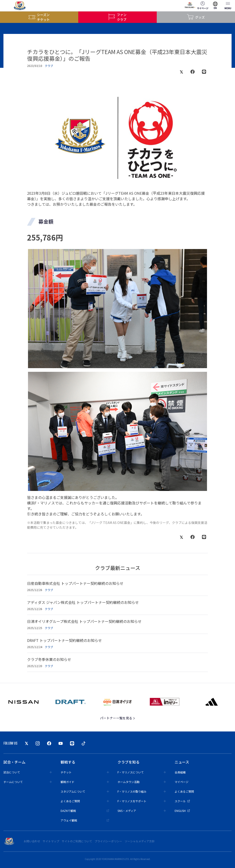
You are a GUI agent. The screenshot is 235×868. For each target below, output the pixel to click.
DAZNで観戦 (85, 811)
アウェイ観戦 (85, 820)
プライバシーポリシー (108, 841)
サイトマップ (51, 841)
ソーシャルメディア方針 (140, 841)
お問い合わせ (32, 841)
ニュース (182, 762)
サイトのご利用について (77, 841)
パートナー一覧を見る (118, 718)
